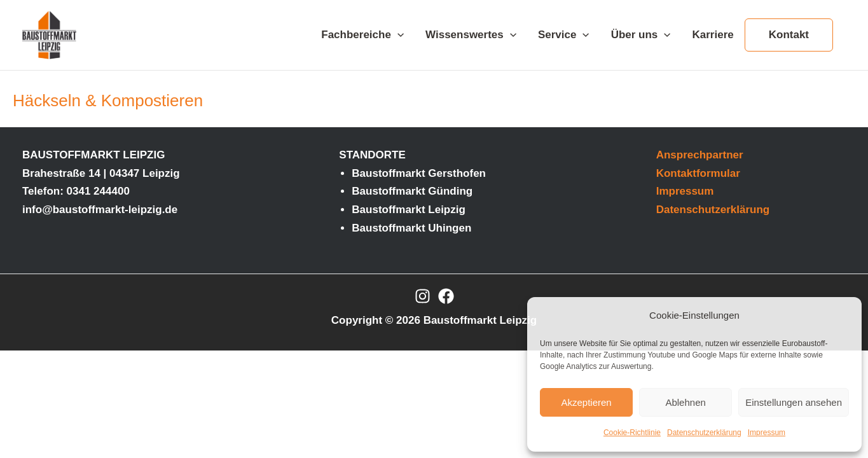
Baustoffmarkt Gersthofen (419, 173)
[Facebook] (446, 296)
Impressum (767, 433)
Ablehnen (685, 402)
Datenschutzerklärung (704, 433)
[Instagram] (423, 296)
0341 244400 (98, 191)
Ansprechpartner (700, 155)
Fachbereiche (362, 35)
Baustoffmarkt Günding (412, 191)
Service (564, 35)
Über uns (641, 35)
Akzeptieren (586, 402)
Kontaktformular (698, 173)
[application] (397, 35)
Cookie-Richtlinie (632, 433)
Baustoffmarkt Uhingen (411, 228)
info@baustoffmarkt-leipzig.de (100, 210)
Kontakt (789, 35)
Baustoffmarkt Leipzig (409, 210)
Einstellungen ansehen (794, 402)
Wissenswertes (471, 35)
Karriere (713, 35)
